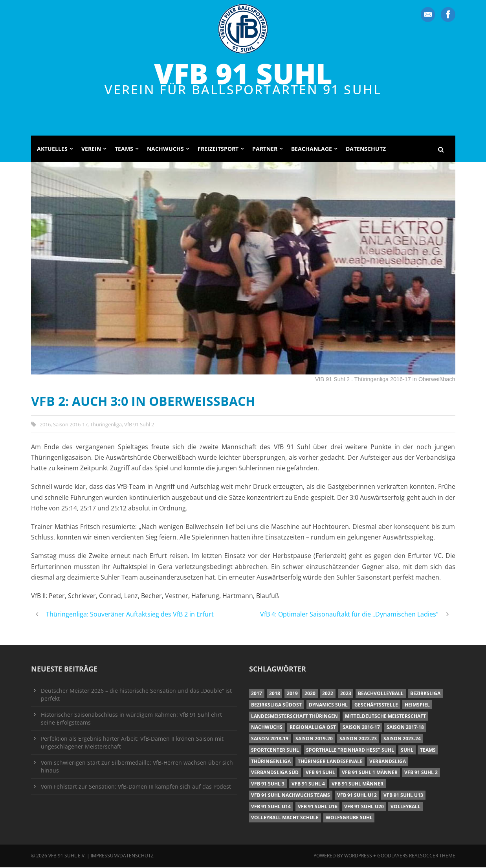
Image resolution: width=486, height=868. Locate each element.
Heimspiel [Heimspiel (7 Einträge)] (417, 706)
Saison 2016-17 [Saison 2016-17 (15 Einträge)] (361, 728)
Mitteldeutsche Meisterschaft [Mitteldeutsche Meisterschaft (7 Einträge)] (385, 717)
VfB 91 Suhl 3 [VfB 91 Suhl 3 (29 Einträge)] (268, 785)
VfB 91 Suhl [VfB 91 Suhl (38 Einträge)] (320, 773)
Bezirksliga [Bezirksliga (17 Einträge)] (425, 695)
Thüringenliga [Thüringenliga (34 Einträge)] (271, 762)
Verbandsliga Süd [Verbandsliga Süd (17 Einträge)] (275, 773)
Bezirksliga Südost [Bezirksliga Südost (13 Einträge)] (276, 706)
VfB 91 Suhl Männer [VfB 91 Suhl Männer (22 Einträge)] (358, 785)
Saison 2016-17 (70, 425)
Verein (91, 150)
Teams (124, 150)
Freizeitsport (218, 150)
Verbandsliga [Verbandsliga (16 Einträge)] (388, 762)
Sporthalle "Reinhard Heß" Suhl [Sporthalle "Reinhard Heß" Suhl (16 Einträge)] (350, 751)
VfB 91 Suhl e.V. (67, 856)
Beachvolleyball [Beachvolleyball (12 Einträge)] (381, 695)
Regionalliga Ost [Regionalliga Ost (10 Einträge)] (313, 728)
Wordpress (359, 856)
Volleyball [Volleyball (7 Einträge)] (405, 807)
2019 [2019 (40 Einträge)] (292, 695)
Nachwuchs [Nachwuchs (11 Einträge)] (267, 728)
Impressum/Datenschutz (122, 856)
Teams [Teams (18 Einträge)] (428, 751)
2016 (45, 425)
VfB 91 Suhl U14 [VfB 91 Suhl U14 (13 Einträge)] (271, 807)
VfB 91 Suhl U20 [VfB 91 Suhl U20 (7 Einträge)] (364, 807)
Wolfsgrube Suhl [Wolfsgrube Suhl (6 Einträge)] (349, 819)
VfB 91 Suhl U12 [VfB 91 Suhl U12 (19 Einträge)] (357, 796)
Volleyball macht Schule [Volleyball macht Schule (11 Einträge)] (285, 819)
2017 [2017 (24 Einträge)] (257, 695)
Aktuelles (52, 150)
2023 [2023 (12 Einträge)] (346, 695)
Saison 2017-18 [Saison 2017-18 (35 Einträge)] (405, 728)
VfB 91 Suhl (243, 73)
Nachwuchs (165, 150)
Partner (265, 150)
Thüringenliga (106, 425)
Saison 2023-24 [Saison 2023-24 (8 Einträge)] (402, 740)
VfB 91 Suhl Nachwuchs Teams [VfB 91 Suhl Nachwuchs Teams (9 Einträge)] (291, 796)
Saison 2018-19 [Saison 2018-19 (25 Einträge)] (270, 740)
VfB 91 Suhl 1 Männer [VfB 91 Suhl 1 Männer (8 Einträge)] (370, 773)
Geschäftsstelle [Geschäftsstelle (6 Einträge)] (376, 706)
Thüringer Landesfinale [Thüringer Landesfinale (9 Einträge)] (330, 762)
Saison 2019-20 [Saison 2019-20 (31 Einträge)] (314, 740)
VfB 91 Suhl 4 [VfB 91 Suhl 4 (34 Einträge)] (308, 785)
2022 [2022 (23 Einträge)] (328, 695)
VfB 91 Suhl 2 (139, 425)
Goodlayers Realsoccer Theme (416, 856)
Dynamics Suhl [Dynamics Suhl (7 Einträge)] (328, 706)
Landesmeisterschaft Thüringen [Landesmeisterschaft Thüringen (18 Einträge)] (294, 717)
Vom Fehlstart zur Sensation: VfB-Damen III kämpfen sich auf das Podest (136, 787)
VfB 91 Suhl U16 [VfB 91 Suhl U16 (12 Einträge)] (318, 807)
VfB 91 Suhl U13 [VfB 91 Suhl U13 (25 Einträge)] (403, 796)
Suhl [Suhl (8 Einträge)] (407, 751)
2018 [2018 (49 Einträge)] (275, 695)
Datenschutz (366, 150)
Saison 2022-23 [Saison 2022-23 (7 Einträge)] (358, 740)
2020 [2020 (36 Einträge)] (310, 695)
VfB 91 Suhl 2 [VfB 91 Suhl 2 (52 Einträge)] (421, 773)
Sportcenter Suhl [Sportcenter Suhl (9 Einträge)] (275, 751)
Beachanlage (312, 150)
